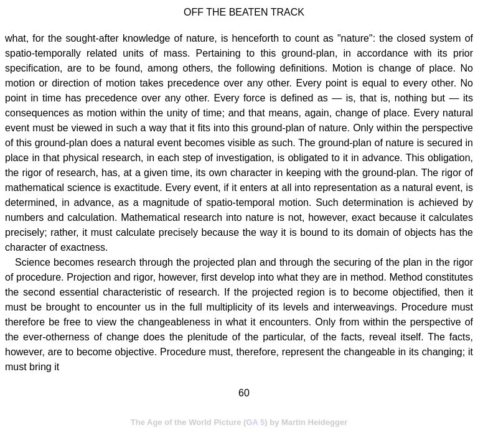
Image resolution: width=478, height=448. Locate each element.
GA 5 (255, 422)
